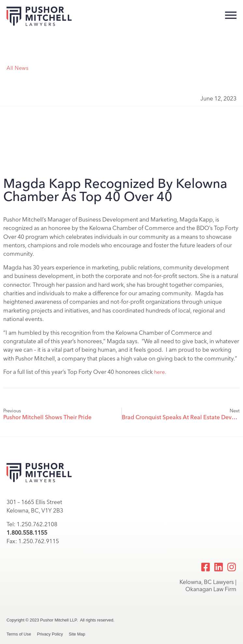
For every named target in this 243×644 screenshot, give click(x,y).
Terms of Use (19, 634)
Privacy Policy (50, 634)
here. (160, 372)
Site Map (77, 634)
